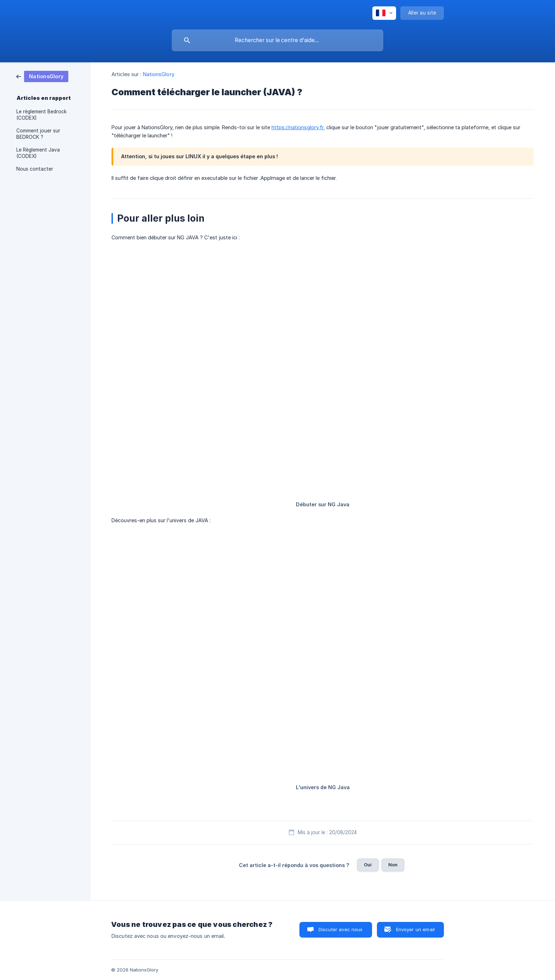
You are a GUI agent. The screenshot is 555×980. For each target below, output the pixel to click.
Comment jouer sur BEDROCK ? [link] (38, 134)
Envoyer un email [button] (415, 929)
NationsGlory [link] (159, 74)
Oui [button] (368, 865)
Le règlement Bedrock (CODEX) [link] (41, 115)
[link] (42, 76)
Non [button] (393, 865)
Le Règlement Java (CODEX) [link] (38, 153)
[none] (384, 13)
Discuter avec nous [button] (341, 929)
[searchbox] (277, 40)
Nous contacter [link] (35, 169)
